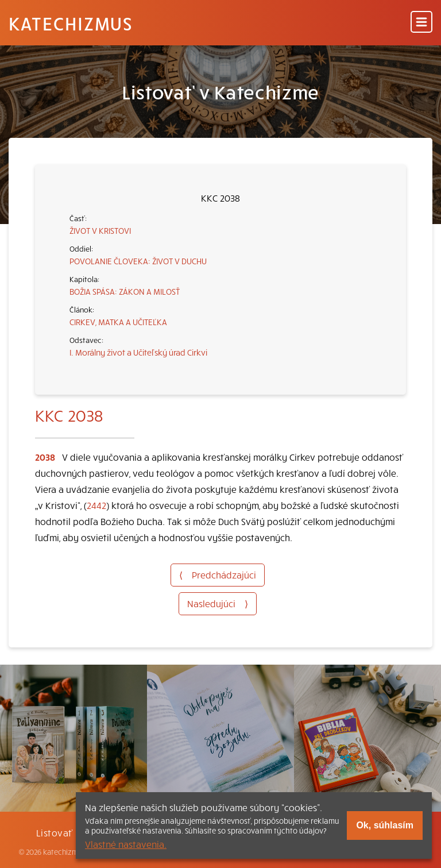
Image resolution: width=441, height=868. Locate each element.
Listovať (55, 832)
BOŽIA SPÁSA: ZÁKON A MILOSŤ (125, 291)
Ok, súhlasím (385, 825)
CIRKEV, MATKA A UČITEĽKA (118, 322)
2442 (96, 505)
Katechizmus (71, 23)
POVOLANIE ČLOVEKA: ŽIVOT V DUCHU (138, 261)
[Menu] (421, 23)
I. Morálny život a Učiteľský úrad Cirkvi (138, 352)
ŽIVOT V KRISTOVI (100, 230)
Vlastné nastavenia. (126, 844)
